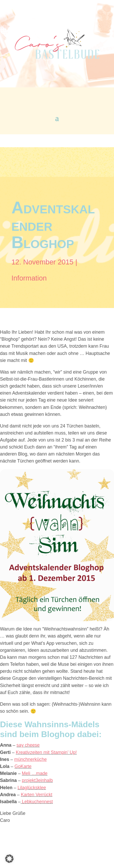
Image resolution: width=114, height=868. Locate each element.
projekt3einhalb (37, 780)
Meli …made (35, 773)
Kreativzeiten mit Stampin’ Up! (46, 752)
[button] (9, 859)
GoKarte (23, 766)
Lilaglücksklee (32, 788)
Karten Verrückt (36, 795)
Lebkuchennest (37, 802)
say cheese (28, 745)
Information (29, 278)
